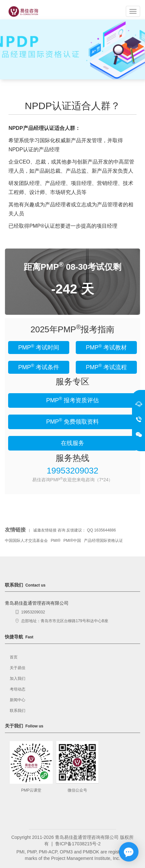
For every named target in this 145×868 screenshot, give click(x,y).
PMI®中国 (72, 541)
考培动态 (18, 689)
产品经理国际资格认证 (103, 541)
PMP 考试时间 (39, 347)
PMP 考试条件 (39, 367)
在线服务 (72, 443)
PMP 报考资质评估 (72, 400)
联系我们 (18, 711)
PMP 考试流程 (106, 367)
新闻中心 (18, 700)
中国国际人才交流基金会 (26, 541)
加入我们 (18, 679)
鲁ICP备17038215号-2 (78, 844)
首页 (14, 657)
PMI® (56, 541)
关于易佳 (18, 668)
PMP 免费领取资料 (72, 421)
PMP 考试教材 (106, 347)
